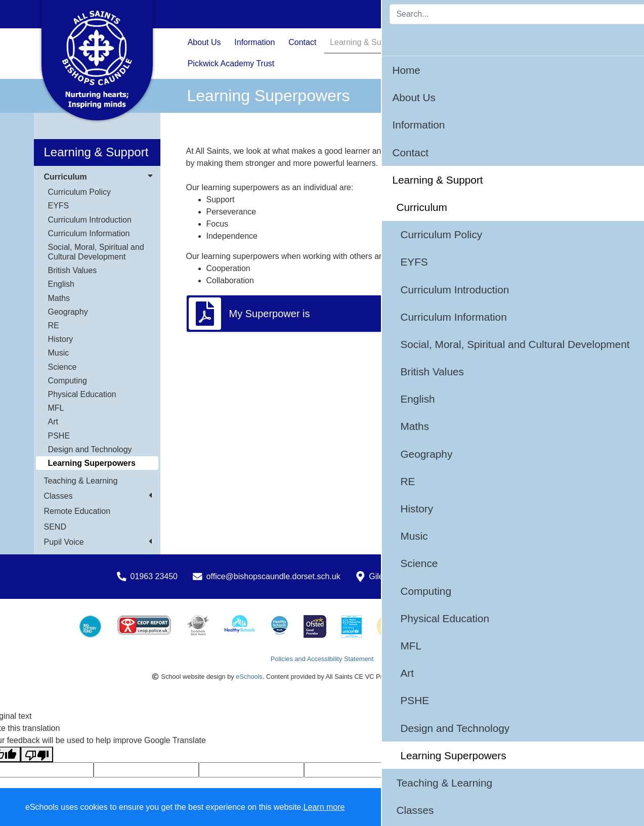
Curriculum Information (89, 233)
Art (53, 422)
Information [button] (254, 42)
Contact (302, 42)
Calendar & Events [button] (543, 42)
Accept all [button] (578, 808)
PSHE (59, 436)
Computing (68, 381)
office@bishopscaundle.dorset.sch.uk (273, 576)
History (61, 339)
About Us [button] (204, 42)
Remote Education (77, 511)
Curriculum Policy (79, 192)
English (61, 284)
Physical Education (82, 394)
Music (59, 353)
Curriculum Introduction (90, 220)
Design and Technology (90, 449)
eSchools (249, 677)
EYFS (59, 206)
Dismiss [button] (439, 808)
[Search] (481, 14)
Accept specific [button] (498, 808)
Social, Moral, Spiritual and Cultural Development (96, 252)
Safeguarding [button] (437, 42)
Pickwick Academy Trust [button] (231, 63)
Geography (68, 312)
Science (62, 367)
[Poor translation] (37, 754)
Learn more (324, 807)
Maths (59, 298)
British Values (73, 270)
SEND (55, 527)
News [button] (485, 42)
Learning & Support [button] (365, 42)
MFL (56, 408)
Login (586, 14)
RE (54, 325)
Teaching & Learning (81, 481)
